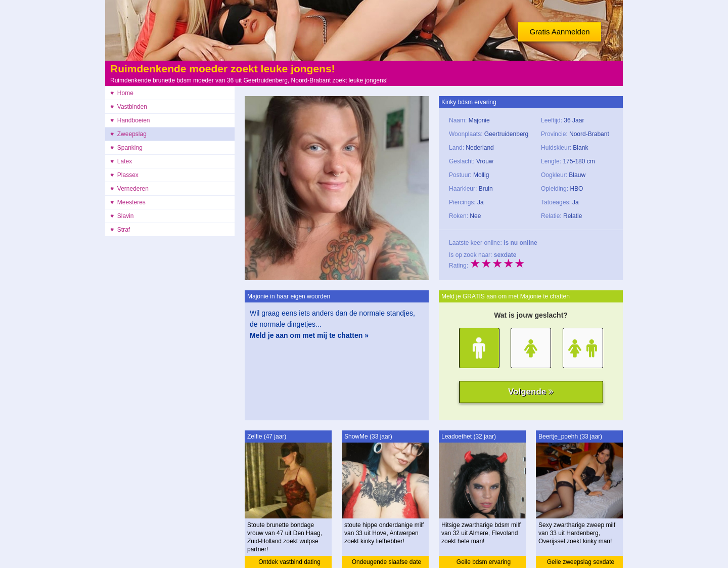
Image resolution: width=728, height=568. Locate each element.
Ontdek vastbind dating (289, 562)
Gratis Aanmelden (559, 32)
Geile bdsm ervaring (484, 562)
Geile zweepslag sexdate (581, 562)
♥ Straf (120, 230)
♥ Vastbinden (129, 107)
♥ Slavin (122, 216)
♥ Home (122, 93)
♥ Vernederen (129, 189)
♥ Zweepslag (128, 134)
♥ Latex (121, 161)
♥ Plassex (124, 175)
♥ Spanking (126, 148)
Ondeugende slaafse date (386, 562)
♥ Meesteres (128, 202)
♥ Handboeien (130, 120)
